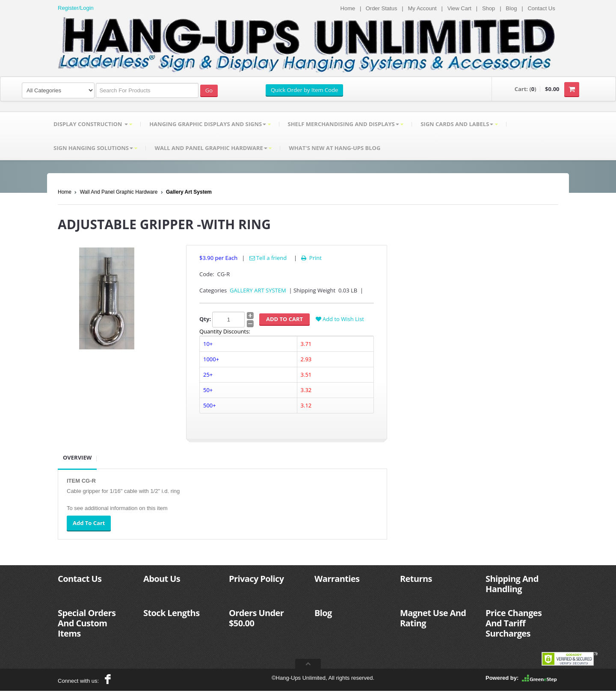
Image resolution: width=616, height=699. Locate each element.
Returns (416, 579)
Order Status (382, 8)
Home (348, 8)
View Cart (459, 8)
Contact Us (541, 8)
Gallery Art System (189, 192)
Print (311, 258)
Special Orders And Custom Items (87, 623)
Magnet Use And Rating (433, 618)
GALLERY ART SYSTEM (258, 290)
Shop (489, 8)
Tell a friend (268, 258)
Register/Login (76, 8)
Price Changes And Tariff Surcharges (514, 623)
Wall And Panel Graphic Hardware (119, 192)
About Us (162, 579)
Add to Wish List (340, 319)
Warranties (337, 579)
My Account (422, 8)
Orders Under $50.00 (256, 618)
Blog (511, 8)
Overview (77, 457)
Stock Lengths (172, 613)
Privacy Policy (256, 579)
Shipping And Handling (512, 584)
